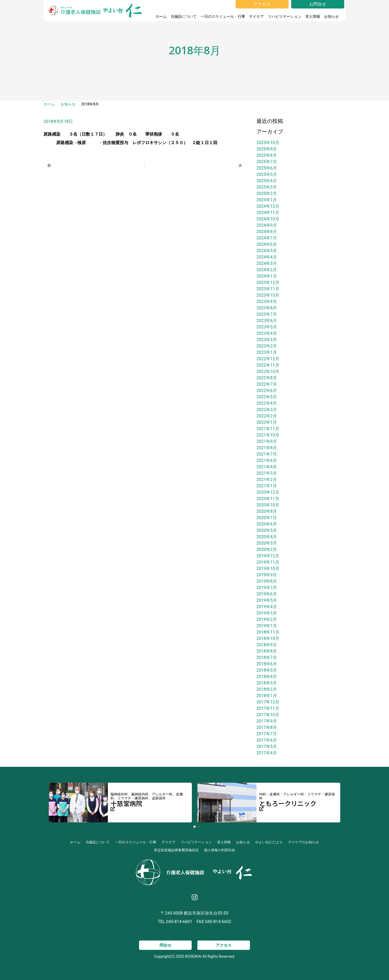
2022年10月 (268, 371)
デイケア (257, 16)
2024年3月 (267, 263)
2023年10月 (268, 295)
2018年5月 (267, 670)
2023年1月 (267, 352)
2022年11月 (268, 365)
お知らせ (333, 16)
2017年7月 (267, 734)
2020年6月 (267, 524)
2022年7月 (267, 384)
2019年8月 (267, 581)
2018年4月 (267, 677)
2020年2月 (267, 549)
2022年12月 (268, 359)
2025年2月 (267, 193)
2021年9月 (267, 441)
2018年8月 (267, 651)
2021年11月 (268, 429)
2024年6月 (267, 244)
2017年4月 (267, 753)
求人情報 (313, 16)
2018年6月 (267, 664)
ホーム (161, 16)
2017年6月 (267, 740)
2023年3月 (267, 340)
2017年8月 (267, 727)
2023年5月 (267, 327)
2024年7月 (267, 238)
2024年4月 (267, 257)
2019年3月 (267, 613)
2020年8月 (267, 511)
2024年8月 (267, 232)
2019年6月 (267, 594)
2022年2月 (267, 416)
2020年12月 (268, 492)
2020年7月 (267, 518)
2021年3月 (267, 473)
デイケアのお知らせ (304, 842)
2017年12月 (268, 702)
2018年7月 (267, 658)
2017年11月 (268, 708)
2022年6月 (267, 391)
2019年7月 (267, 588)
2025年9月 (267, 149)
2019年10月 (268, 569)
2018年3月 (267, 683)
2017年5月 (267, 747)
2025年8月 (267, 155)
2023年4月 (267, 333)
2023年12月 (268, 282)
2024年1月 (267, 276)
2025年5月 (267, 174)
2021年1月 (267, 486)
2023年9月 (267, 302)
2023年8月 (267, 308)
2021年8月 (267, 448)
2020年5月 (267, 530)
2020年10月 (268, 505)
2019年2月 (267, 619)
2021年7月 (267, 454)
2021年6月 (267, 460)
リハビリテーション (285, 16)
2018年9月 (267, 645)
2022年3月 (267, 410)
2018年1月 (267, 696)
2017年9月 (267, 721)
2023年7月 (267, 314)
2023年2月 (267, 346)
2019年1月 (267, 626)
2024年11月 (268, 213)
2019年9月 (267, 575)
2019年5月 (267, 600)
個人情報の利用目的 (220, 850)
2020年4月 (267, 537)
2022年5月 (267, 397)
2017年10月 (268, 715)
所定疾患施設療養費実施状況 (176, 850)
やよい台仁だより (269, 842)
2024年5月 (267, 251)
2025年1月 (267, 200)
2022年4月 (267, 403)
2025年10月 (268, 143)
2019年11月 (268, 562)
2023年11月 (268, 289)
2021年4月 (267, 467)
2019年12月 (268, 556)
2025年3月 (267, 187)
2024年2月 (267, 270)
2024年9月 (267, 225)
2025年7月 (267, 162)
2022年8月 (267, 378)
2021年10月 (268, 435)
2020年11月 (268, 499)
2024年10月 (268, 219)
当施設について (184, 16)
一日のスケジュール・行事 (223, 16)
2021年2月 (267, 480)
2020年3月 (267, 543)
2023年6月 (267, 321)
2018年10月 (268, 638)
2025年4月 (267, 181)
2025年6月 (267, 168)
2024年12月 (268, 206)
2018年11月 (268, 632)
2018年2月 (267, 689)
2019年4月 (267, 607)
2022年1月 (267, 422)
